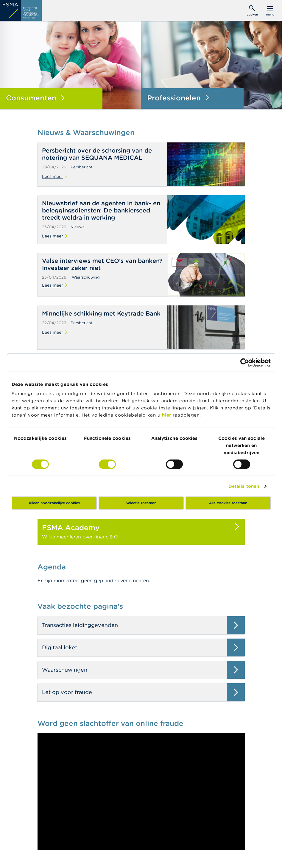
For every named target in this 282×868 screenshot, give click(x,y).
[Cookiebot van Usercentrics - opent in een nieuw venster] (245, 363)
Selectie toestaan (141, 503)
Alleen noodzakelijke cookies (54, 503)
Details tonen (244, 486)
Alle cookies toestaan (228, 503)
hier (168, 415)
